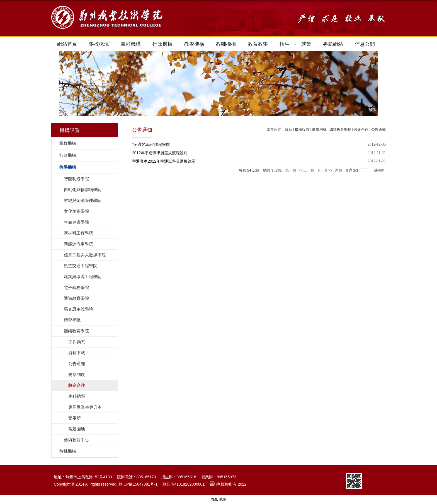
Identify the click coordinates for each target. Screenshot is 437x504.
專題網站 (333, 44)
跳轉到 (380, 170)
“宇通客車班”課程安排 (151, 144)
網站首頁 (67, 44)
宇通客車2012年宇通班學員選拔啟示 (164, 161)
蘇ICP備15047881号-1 (138, 484)
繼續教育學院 (340, 130)
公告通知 (378, 130)
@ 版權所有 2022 (228, 484)
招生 (285, 44)
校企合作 (361, 130)
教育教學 (258, 44)
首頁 (288, 130)
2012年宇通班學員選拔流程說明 (160, 153)
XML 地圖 (219, 499)
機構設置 (302, 130)
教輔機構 (226, 44)
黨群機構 (131, 44)
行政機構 (162, 44)
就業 (306, 44)
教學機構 (194, 44)
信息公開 (365, 44)
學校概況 (99, 44)
